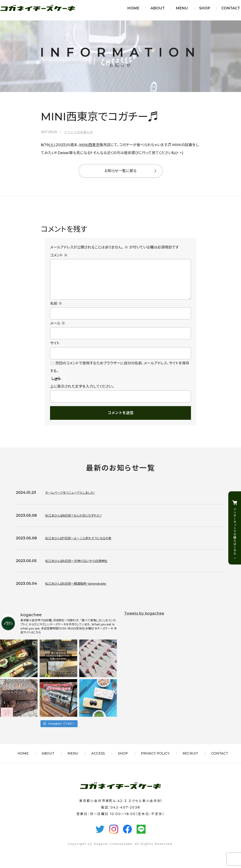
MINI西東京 (89, 145)
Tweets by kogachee (144, 620)
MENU (182, 8)
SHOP (205, 8)
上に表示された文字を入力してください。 (82, 393)
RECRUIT (190, 760)
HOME (133, 8)
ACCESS (98, 760)
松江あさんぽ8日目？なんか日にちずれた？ (79, 522)
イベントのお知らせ (78, 132)
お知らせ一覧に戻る (120, 171)
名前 (56, 310)
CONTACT (231, 8)
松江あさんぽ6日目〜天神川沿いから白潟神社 (82, 567)
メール (58, 330)
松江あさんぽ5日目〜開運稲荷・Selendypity (82, 590)
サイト (55, 350)
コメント (59, 255)
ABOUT (158, 8)
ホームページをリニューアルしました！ (75, 499)
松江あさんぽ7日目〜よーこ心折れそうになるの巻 (85, 545)
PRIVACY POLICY (155, 760)
